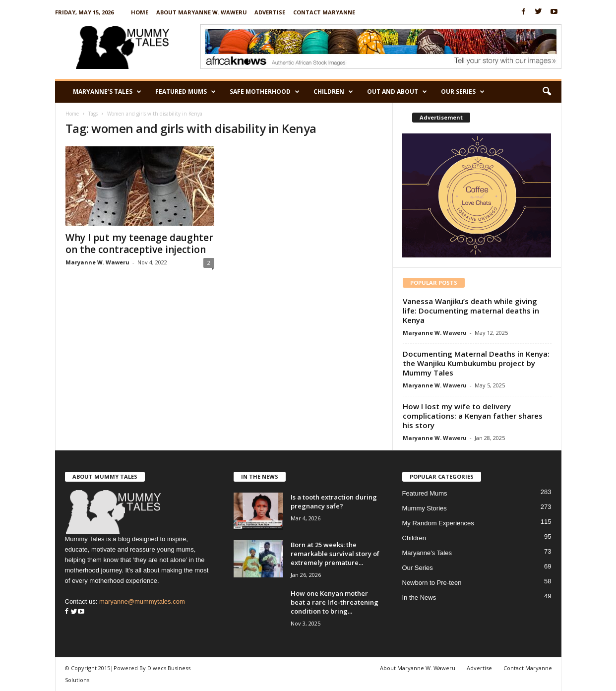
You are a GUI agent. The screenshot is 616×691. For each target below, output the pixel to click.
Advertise (270, 12)
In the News (419, 597)
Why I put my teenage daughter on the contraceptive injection (139, 244)
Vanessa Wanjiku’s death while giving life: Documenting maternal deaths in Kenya (471, 311)
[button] (547, 92)
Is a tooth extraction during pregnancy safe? (334, 502)
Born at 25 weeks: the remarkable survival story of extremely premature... (335, 554)
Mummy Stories (425, 508)
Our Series (463, 92)
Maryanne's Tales (427, 553)
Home (140, 12)
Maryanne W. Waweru (97, 262)
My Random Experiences (438, 523)
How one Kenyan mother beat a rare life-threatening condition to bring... (335, 602)
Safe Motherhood (265, 92)
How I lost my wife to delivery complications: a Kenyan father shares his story (473, 416)
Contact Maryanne (324, 12)
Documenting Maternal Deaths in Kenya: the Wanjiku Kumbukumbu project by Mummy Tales (476, 363)
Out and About (397, 92)
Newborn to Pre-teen (432, 583)
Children (333, 92)
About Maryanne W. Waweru (202, 12)
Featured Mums (185, 92)
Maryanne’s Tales (107, 92)
